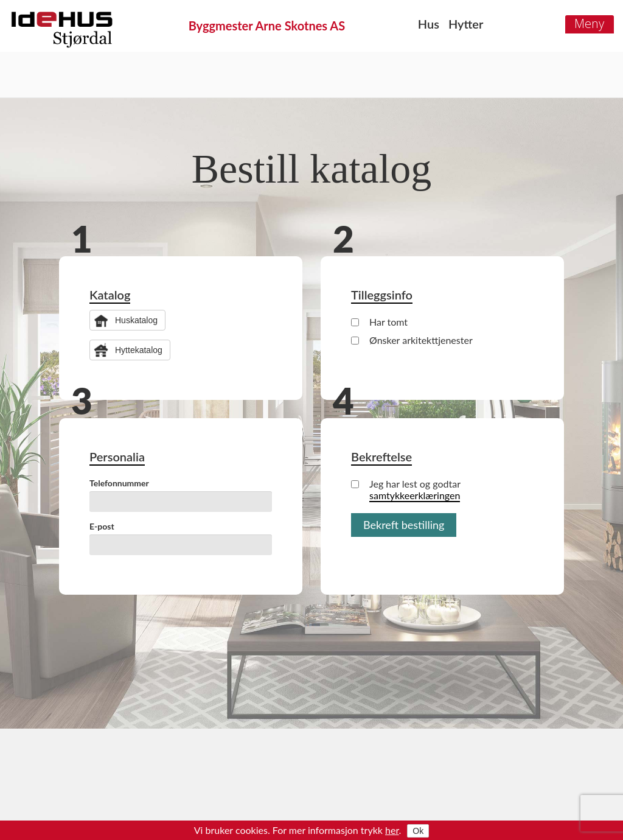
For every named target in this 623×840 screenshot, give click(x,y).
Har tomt (379, 322)
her (392, 830)
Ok (418, 831)
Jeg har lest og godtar (406, 489)
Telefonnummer (119, 483)
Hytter (466, 24)
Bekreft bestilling (404, 525)
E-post (102, 526)
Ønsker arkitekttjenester (412, 340)
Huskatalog (136, 320)
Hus (429, 24)
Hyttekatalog (139, 350)
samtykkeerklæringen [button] (415, 495)
